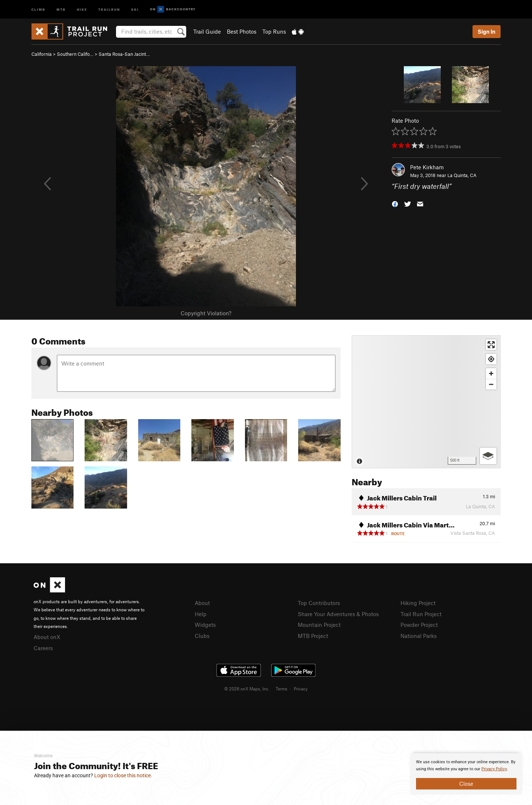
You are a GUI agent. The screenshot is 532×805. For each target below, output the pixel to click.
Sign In (487, 31)
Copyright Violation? (206, 313)
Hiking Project (418, 603)
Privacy (301, 689)
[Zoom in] (491, 373)
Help (201, 614)
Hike (82, 9)
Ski (135, 9)
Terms (282, 689)
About (202, 603)
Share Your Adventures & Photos (338, 614)
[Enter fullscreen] (491, 345)
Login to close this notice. (123, 775)
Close (466, 784)
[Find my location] (491, 359)
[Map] (426, 402)
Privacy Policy (494, 769)
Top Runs (274, 31)
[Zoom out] (491, 384)
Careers (43, 648)
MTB (61, 9)
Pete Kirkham (427, 167)
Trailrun (109, 9)
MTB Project (313, 636)
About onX (47, 637)
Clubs (202, 636)
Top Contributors (319, 603)
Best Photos (242, 31)
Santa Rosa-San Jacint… (124, 54)
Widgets (205, 625)
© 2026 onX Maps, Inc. (247, 689)
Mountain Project (319, 625)
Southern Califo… (75, 54)
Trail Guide (207, 31)
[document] (466, 774)
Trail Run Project (421, 614)
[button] (395, 203)
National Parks (419, 636)
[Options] (488, 456)
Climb (38, 9)
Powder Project (419, 625)
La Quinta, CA (462, 175)
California (42, 54)
